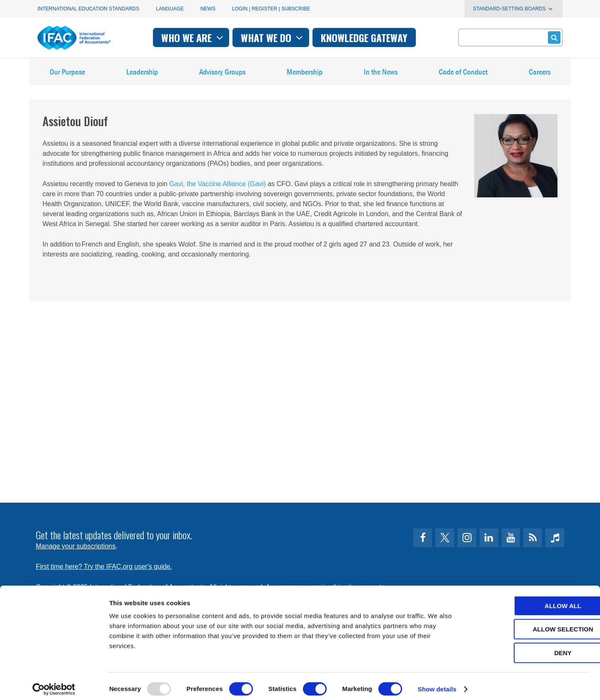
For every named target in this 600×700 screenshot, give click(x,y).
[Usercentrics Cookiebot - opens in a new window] (54, 684)
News (208, 9)
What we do (273, 37)
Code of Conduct (463, 75)
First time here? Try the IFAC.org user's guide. (104, 567)
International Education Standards (88, 9)
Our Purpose (67, 75)
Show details (437, 684)
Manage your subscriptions (76, 546)
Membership (305, 75)
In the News (381, 75)
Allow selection (531, 624)
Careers (540, 75)
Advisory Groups (222, 75)
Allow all (530, 600)
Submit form (553, 37)
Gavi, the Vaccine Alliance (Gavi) (217, 191)
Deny (530, 647)
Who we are (193, 37)
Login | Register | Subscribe (271, 9)
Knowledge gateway (364, 37)
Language (170, 9)
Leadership (142, 75)
